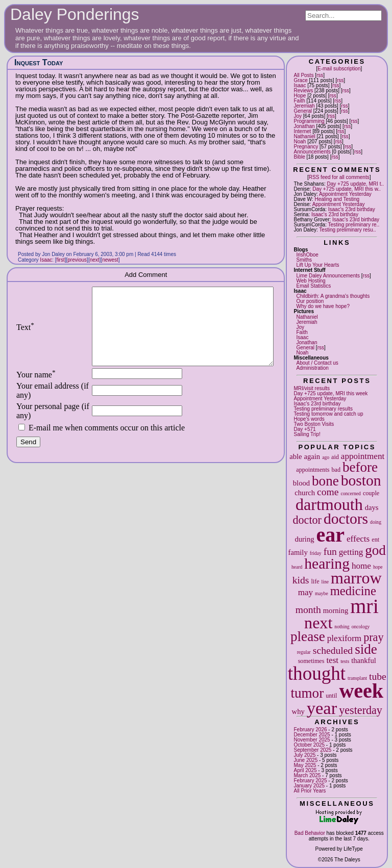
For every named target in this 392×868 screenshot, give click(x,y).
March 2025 (307, 775)
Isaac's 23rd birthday (352, 209)
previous (77, 260)
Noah (300, 142)
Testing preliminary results (323, 409)
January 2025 (309, 786)
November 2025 (312, 740)
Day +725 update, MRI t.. (356, 184)
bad (336, 470)
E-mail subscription (339, 69)
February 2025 (310, 781)
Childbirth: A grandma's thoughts (333, 296)
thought (317, 673)
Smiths (304, 260)
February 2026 (310, 730)
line (325, 582)
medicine (353, 591)
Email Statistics (313, 286)
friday (316, 553)
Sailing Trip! (307, 434)
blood (301, 483)
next (318, 623)
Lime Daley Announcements (328, 276)
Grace (300, 80)
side (366, 649)
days (372, 507)
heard (297, 567)
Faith (299, 101)
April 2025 (305, 770)
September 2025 (312, 750)
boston (361, 480)
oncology (361, 627)
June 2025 (305, 760)
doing (376, 522)
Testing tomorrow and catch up (328, 414)
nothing (342, 627)
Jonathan (304, 126)
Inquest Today (39, 62)
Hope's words (309, 419)
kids (301, 580)
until (331, 696)
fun (330, 552)
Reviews (303, 91)
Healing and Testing (337, 199)
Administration (312, 368)
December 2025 (312, 735)
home (361, 566)
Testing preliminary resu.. (347, 230)
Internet (302, 131)
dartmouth (329, 504)
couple (371, 493)
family (298, 552)
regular (304, 652)
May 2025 (305, 765)
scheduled (333, 650)
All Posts (303, 75)
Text (25, 335)
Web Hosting (311, 281)
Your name (36, 390)
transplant (357, 678)
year (322, 708)
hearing (327, 564)
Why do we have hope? (323, 306)
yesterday (361, 710)
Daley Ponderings (75, 14)
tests (345, 661)
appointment (363, 456)
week (361, 691)
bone (325, 481)
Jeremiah (304, 106)
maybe (322, 593)
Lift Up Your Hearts (317, 265)
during (304, 539)
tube (378, 676)
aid (335, 457)
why (298, 711)
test (332, 660)
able (296, 456)
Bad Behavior (310, 833)
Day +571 (304, 429)
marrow (356, 578)
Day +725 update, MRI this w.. (347, 189)
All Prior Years (310, 791)
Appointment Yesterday (345, 194)
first (61, 260)
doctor (307, 520)
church (305, 493)
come (328, 492)
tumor (307, 693)
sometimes (311, 661)
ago (326, 457)
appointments (313, 470)
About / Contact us (317, 363)
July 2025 (304, 755)
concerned (350, 493)
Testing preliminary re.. (354, 225)
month (308, 610)
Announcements (312, 152)
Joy (298, 116)
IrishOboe (307, 255)
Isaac (300, 85)
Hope (300, 96)
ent (375, 540)
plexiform (344, 638)
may (305, 592)
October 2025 (309, 745)
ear (331, 535)
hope (378, 567)
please (308, 636)
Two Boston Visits (314, 424)
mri (364, 606)
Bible (299, 157)
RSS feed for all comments (339, 177)
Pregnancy (306, 147)
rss (320, 75)
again (312, 456)
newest (110, 260)
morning (336, 610)
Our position (310, 301)
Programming (309, 121)
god (375, 550)
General (303, 111)
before (360, 467)
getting (351, 552)
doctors (346, 519)
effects (358, 539)
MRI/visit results (312, 388)
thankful (364, 660)
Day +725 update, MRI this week (330, 393)
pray (373, 637)
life (315, 581)
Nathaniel (304, 136)
